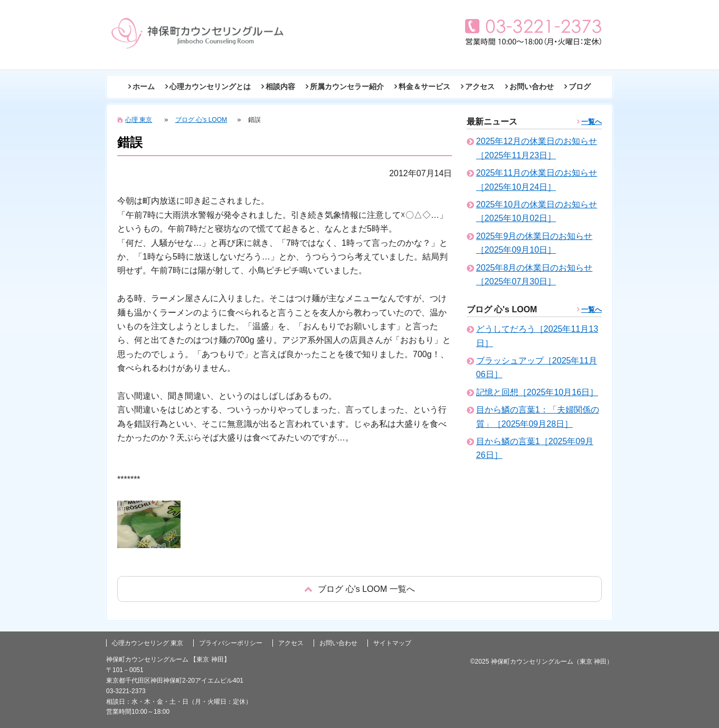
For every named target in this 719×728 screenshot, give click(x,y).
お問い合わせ (532, 87)
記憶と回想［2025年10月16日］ (537, 392)
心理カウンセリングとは (210, 87)
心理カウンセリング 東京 (148, 643)
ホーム (144, 87)
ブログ (580, 87)
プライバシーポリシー (231, 643)
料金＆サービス (424, 87)
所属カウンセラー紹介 (347, 87)
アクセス (480, 87)
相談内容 (280, 87)
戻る (359, 589)
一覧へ (592, 122)
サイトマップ (392, 643)
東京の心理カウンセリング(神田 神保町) (197, 33)
